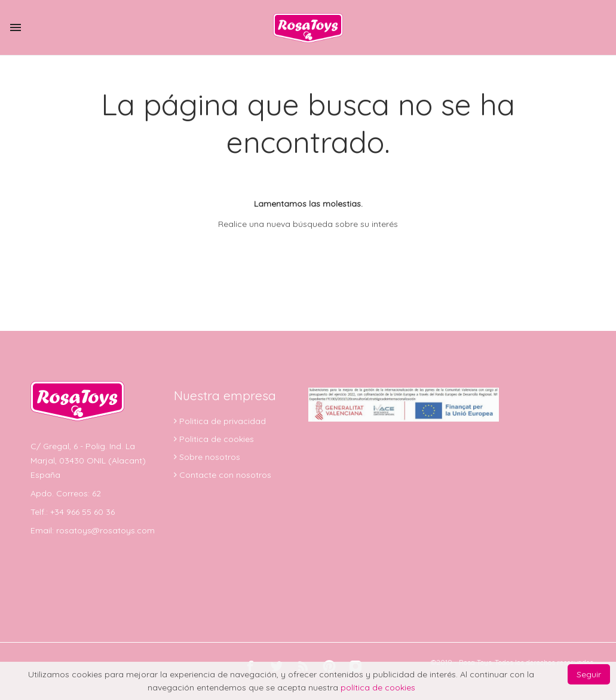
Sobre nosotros (209, 457)
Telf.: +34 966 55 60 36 (73, 512)
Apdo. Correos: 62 (66, 493)
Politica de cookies (215, 439)
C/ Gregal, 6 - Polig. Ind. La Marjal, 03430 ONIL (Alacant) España (88, 460)
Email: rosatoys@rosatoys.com (93, 530)
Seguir (589, 674)
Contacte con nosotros (224, 475)
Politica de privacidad (221, 421)
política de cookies (378, 687)
